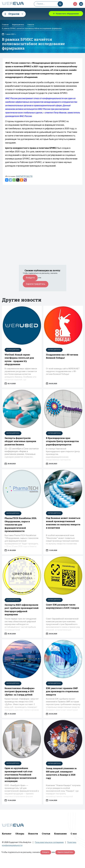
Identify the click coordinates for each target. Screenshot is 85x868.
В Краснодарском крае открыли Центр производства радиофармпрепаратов (62, 441)
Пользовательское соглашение (49, 842)
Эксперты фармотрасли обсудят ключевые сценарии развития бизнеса (20, 441)
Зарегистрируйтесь (36, 284)
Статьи (46, 834)
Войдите (30, 278)
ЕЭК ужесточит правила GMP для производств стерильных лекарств (62, 691)
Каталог (7, 834)
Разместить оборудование (67, 14)
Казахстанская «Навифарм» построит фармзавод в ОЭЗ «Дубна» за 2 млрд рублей (20, 691)
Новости (33, 834)
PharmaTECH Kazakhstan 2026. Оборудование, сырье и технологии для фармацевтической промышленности (21, 525)
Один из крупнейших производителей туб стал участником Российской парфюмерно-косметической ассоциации (20, 775)
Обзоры (20, 834)
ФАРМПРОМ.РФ (24, 177)
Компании (60, 834)
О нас (74, 834)
